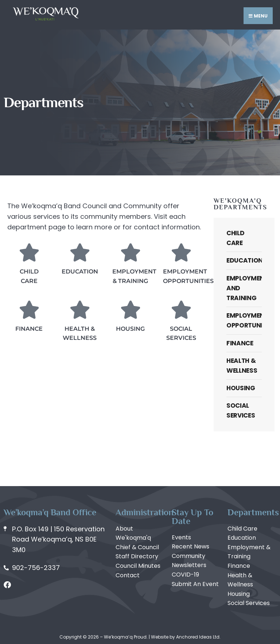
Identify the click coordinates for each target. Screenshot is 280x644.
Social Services (241, 410)
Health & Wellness (242, 366)
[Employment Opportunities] (181, 252)
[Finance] (29, 310)
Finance (29, 329)
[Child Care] (29, 252)
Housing (130, 329)
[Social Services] (181, 310)
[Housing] (131, 310)
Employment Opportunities (244, 320)
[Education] (80, 252)
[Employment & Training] (131, 252)
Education (80, 271)
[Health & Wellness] (80, 310)
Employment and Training (244, 288)
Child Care (235, 238)
